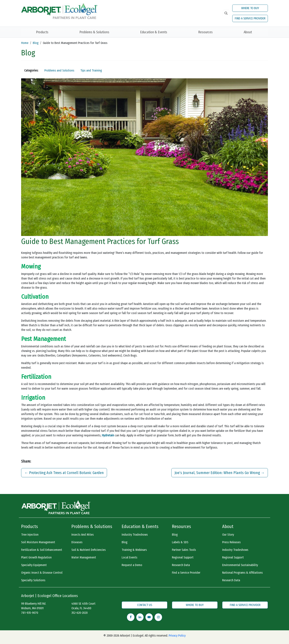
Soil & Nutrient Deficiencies (89, 550)
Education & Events (154, 32)
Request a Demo (132, 565)
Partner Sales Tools (184, 550)
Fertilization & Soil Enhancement (42, 550)
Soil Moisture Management (38, 542)
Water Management (84, 557)
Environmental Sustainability (240, 565)
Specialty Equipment (34, 565)
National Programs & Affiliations (242, 573)
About (248, 32)
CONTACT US (145, 605)
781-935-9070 (30, 613)
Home (25, 43)
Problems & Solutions (94, 32)
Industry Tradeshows (135, 535)
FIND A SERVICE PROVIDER (250, 18)
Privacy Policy (177, 636)
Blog (36, 43)
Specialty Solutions (33, 580)
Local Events (129, 557)
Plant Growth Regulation (36, 557)
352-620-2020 (79, 613)
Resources (205, 32)
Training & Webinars (134, 550)
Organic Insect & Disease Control (42, 573)
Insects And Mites (83, 535)
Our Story (228, 535)
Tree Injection (30, 535)
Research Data (181, 565)
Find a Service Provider (186, 573)
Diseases (77, 542)
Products (42, 32)
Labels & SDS (180, 542)
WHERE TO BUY (250, 8)
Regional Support (183, 557)
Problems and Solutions (59, 70)
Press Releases (231, 542)
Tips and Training (91, 70)
